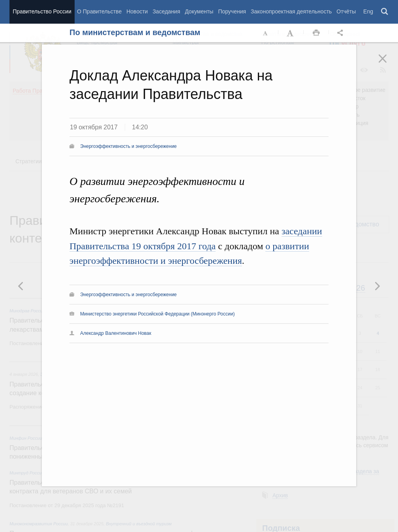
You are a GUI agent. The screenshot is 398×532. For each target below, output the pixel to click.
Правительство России (42, 11)
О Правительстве (99, 11)
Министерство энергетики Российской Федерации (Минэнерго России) (157, 314)
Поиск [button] (385, 12)
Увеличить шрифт (291, 33)
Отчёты (346, 11)
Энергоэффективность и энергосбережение (129, 146)
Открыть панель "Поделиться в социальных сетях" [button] (342, 33)
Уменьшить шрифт (266, 33)
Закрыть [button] (388, 64)
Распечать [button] (316, 33)
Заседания (166, 11)
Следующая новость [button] (21, 286)
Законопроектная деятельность (291, 11)
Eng (368, 11)
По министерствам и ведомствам (135, 32)
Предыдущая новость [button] (377, 286)
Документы (199, 11)
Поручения (232, 11)
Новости (137, 11)
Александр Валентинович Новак (116, 333)
